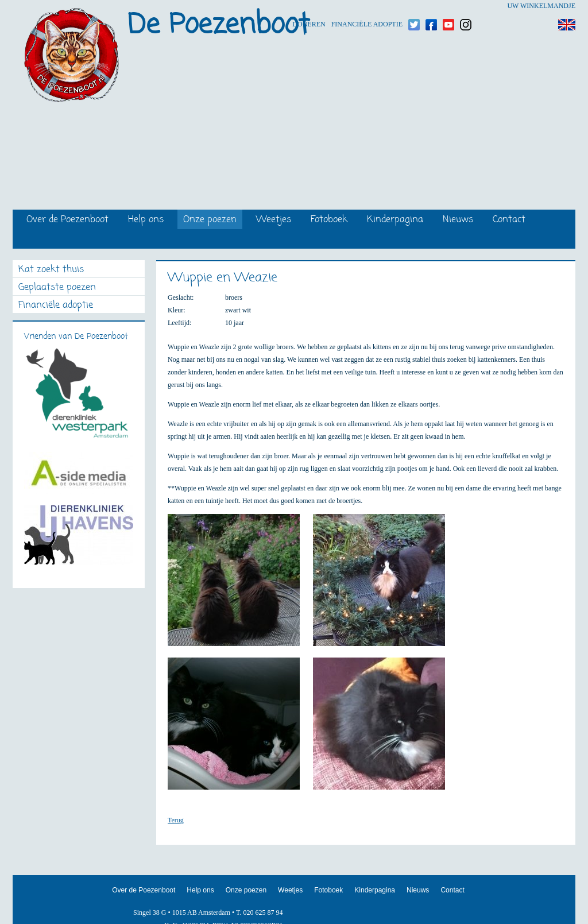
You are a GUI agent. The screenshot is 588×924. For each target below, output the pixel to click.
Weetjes (274, 220)
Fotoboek (329, 220)
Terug (176, 820)
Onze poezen (210, 220)
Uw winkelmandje (541, 6)
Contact (509, 220)
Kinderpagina (395, 220)
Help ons (146, 220)
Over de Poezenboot (67, 220)
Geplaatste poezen (57, 288)
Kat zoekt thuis (51, 270)
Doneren (309, 6)
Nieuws (458, 220)
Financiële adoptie (367, 6)
